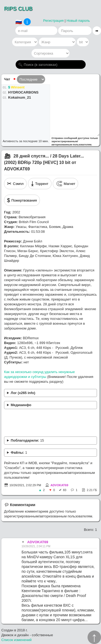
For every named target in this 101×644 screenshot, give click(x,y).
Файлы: (19, 452)
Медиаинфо (21, 405)
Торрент (40, 184)
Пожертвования (22, 200)
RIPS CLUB (18, 9)
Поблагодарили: (27, 440)
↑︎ (94, 637)
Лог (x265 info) (23, 393)
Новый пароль (78, 21)
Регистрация (53, 21)
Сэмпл (15, 184)
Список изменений (16, 640)
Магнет (66, 184)
